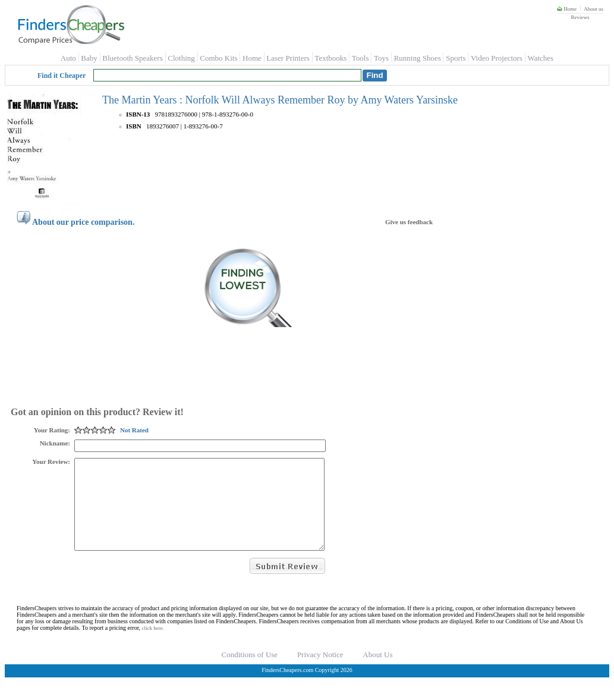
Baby (89, 58)
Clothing (181, 58)
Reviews (580, 17)
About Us (377, 672)
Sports (456, 58)
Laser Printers (288, 58)
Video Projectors (497, 58)
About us (593, 9)
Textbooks (330, 58)
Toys (381, 58)
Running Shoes (418, 58)
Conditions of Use (250, 672)
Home (567, 9)
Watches (540, 58)
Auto (68, 58)
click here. (153, 646)
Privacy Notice (320, 672)
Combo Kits (218, 58)
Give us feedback (409, 222)
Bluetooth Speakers (132, 58)
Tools (360, 58)
